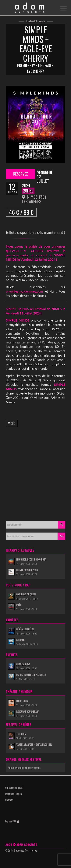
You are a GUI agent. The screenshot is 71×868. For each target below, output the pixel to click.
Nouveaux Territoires (25, 850)
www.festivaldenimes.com (24, 291)
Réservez (21, 174)
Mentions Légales (14, 794)
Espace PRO (12, 821)
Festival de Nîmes (36, 21)
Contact (9, 800)
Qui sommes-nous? (14, 788)
